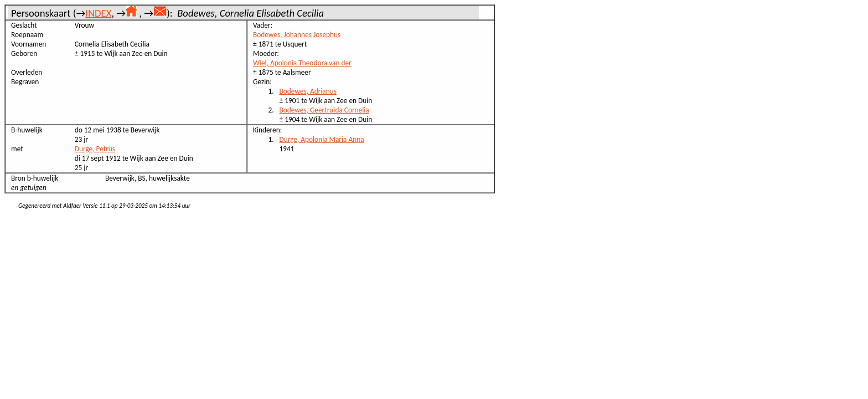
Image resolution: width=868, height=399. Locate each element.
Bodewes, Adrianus (308, 91)
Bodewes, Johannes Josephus (297, 35)
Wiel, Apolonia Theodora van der (302, 63)
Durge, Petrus (95, 149)
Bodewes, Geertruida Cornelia (324, 110)
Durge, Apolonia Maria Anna (322, 139)
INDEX (98, 13)
